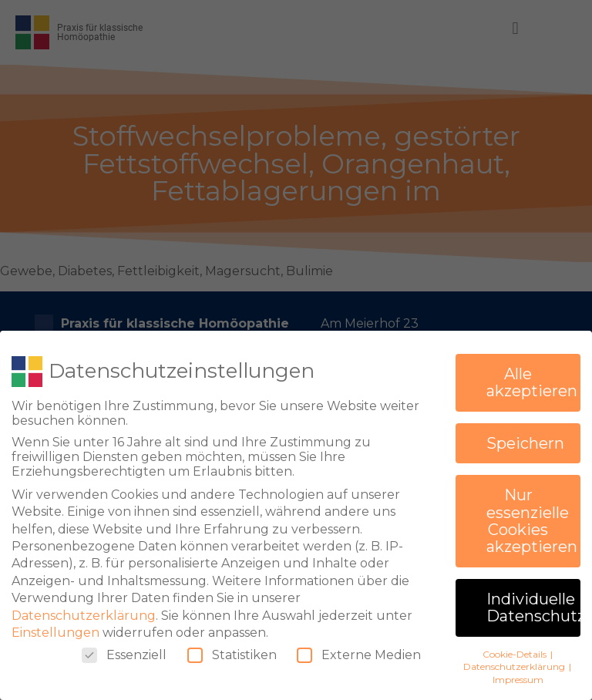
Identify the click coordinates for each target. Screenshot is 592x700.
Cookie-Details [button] (516, 648)
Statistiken (232, 649)
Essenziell (124, 649)
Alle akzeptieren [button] (532, 376)
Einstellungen (55, 626)
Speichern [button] (525, 437)
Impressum (518, 673)
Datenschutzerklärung (84, 609)
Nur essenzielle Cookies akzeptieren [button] (532, 515)
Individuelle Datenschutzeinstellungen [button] (533, 601)
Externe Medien (359, 649)
